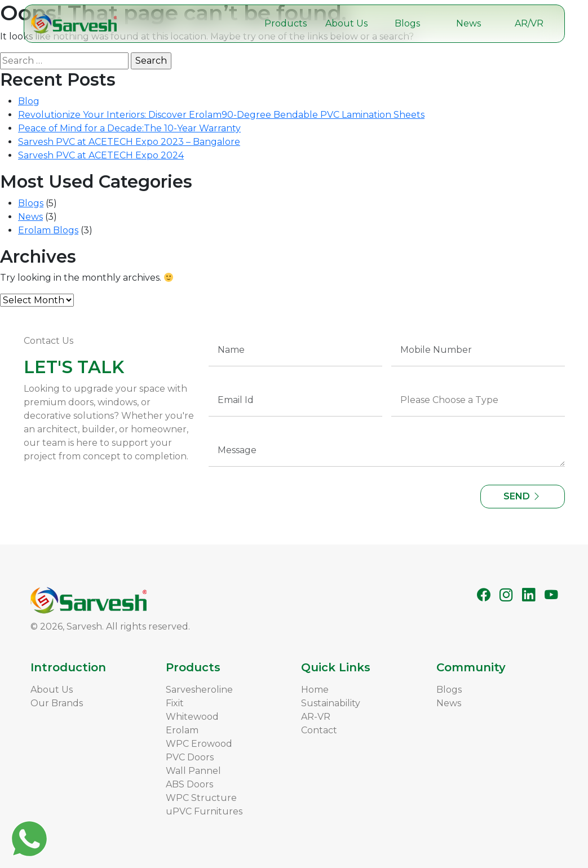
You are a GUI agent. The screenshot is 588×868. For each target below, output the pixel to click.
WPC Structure (201, 798)
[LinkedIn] (529, 595)
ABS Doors (189, 784)
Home (315, 690)
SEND (522, 496)
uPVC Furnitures (204, 811)
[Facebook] (484, 595)
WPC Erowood (199, 744)
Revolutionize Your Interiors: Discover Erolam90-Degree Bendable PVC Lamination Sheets (221, 115)
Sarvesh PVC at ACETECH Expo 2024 (101, 155)
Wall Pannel (193, 771)
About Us (346, 23)
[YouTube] (551, 595)
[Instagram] (506, 595)
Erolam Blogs (48, 230)
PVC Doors (190, 757)
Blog (29, 101)
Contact (319, 730)
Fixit (175, 703)
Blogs (407, 23)
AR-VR (316, 717)
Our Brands (57, 703)
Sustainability (331, 703)
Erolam (182, 730)
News (468, 23)
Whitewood (192, 717)
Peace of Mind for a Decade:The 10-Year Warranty (129, 128)
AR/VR (529, 23)
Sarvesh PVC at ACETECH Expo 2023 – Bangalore (129, 142)
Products (286, 23)
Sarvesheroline (199, 690)
